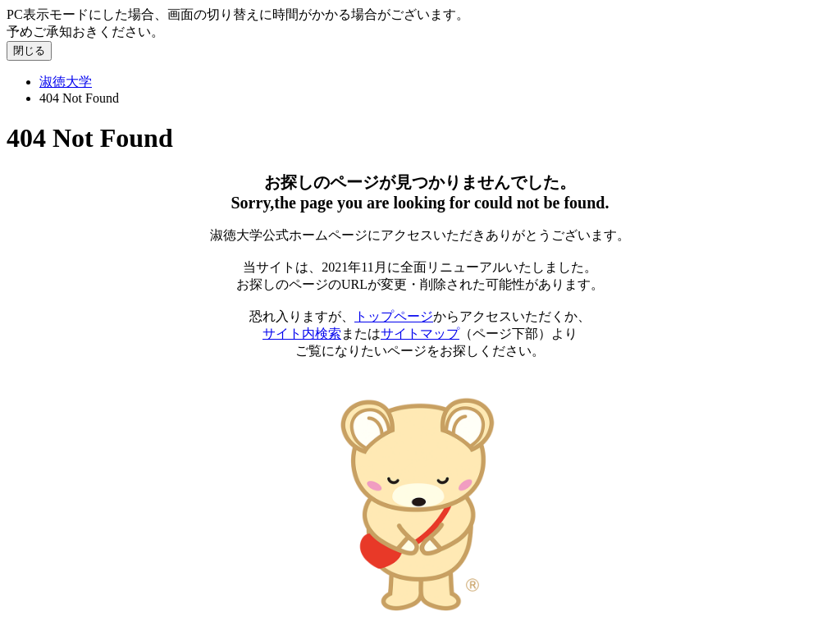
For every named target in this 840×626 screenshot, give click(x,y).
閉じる (29, 50)
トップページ (394, 316)
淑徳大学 (66, 82)
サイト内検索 (302, 334)
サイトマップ (420, 334)
